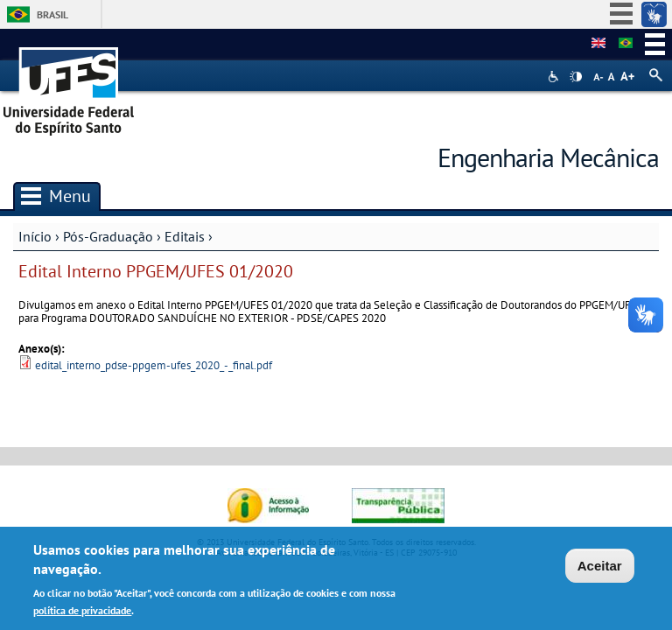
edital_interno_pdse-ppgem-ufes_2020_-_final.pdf (154, 365)
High (576, 77)
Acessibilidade (555, 77)
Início (35, 236)
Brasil (52, 14)
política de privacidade (82, 613)
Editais (185, 236)
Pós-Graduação (108, 236)
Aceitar (600, 569)
